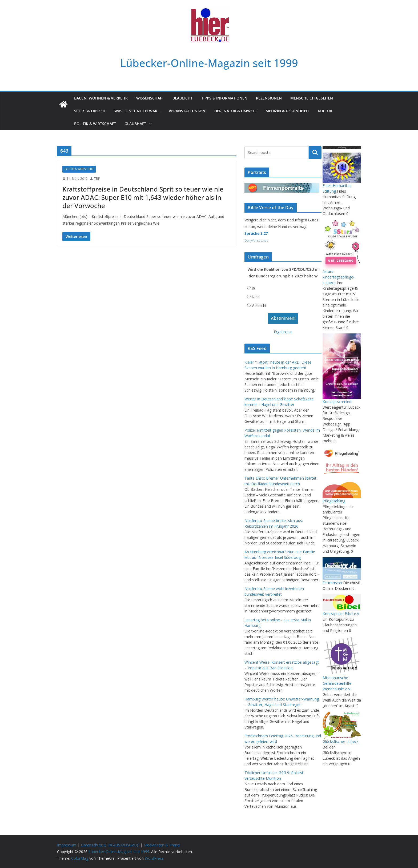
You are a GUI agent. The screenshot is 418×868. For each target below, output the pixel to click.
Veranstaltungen (187, 111)
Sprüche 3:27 (256, 233)
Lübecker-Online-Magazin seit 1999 (209, 63)
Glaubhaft (135, 124)
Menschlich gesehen (312, 98)
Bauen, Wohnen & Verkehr (101, 98)
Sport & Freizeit (90, 111)
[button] (149, 124)
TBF (97, 179)
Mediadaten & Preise (162, 845)
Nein (256, 297)
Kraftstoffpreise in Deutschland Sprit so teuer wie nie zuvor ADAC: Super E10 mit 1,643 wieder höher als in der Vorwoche (143, 197)
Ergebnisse (283, 332)
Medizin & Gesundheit (287, 111)
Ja (253, 288)
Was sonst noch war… (137, 111)
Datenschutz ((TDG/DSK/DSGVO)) (110, 845)
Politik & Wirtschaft (95, 124)
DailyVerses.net (256, 240)
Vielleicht (259, 306)
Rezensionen (269, 98)
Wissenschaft (150, 98)
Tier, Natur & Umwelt (235, 111)
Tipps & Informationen (224, 98)
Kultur (325, 111)
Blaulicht (183, 98)
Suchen (315, 153)
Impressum (67, 845)
